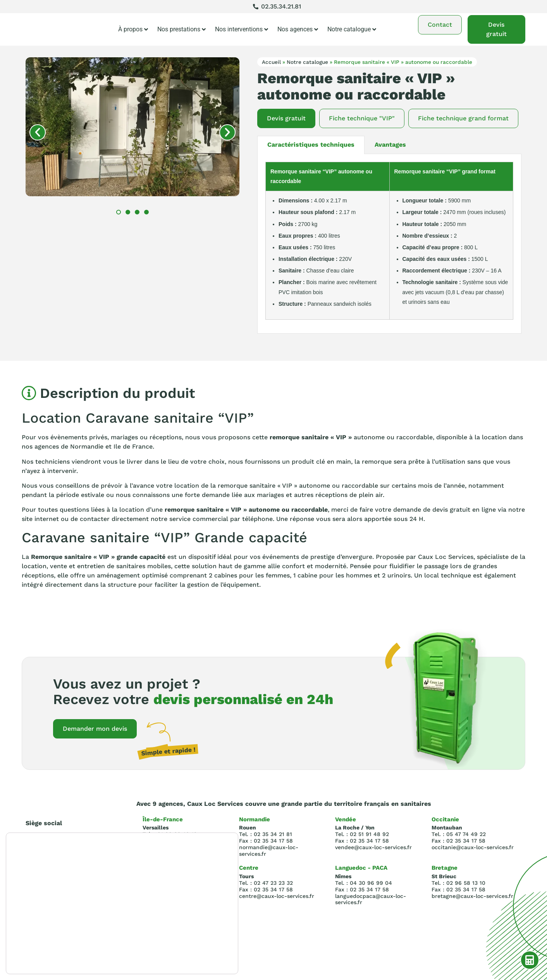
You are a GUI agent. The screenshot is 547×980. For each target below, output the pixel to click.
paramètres (31, 956)
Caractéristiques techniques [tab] (311, 145)
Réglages (193, 958)
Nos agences (298, 29)
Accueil (271, 62)
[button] (38, 132)
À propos (133, 29)
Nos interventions (242, 29)
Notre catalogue (352, 29)
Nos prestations (181, 29)
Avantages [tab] (390, 145)
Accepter (193, 925)
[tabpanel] (389, 244)
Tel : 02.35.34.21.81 (53, 860)
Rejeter (193, 942)
